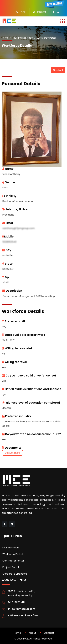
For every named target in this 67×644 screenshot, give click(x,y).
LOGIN (23, 12)
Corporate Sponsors (15, 574)
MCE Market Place (23, 38)
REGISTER (42, 12)
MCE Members (11, 548)
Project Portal (11, 567)
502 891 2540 (16, 602)
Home (5, 38)
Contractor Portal (13, 561)
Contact (58, 70)
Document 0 (12, 453)
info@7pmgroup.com (22, 609)
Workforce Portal (13, 554)
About (32, 633)
